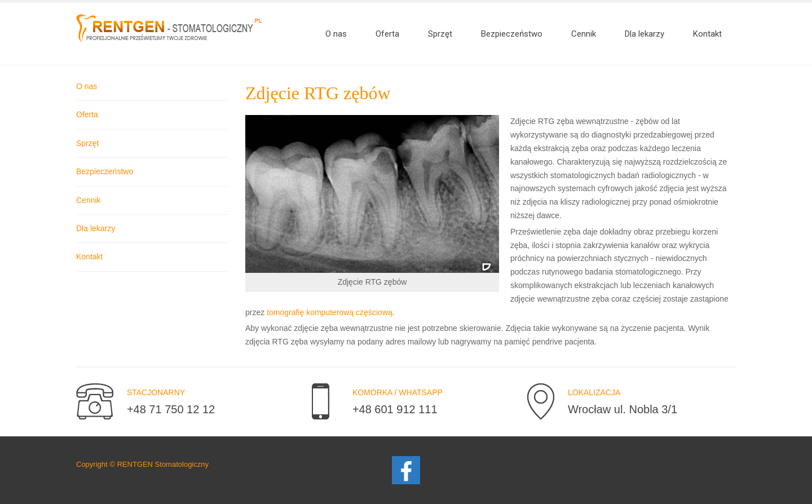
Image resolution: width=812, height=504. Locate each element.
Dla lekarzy (96, 228)
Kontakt (89, 257)
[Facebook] (406, 469)
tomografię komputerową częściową (330, 312)
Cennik (89, 200)
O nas (87, 87)
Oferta (87, 114)
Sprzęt (87, 143)
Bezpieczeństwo (105, 171)
